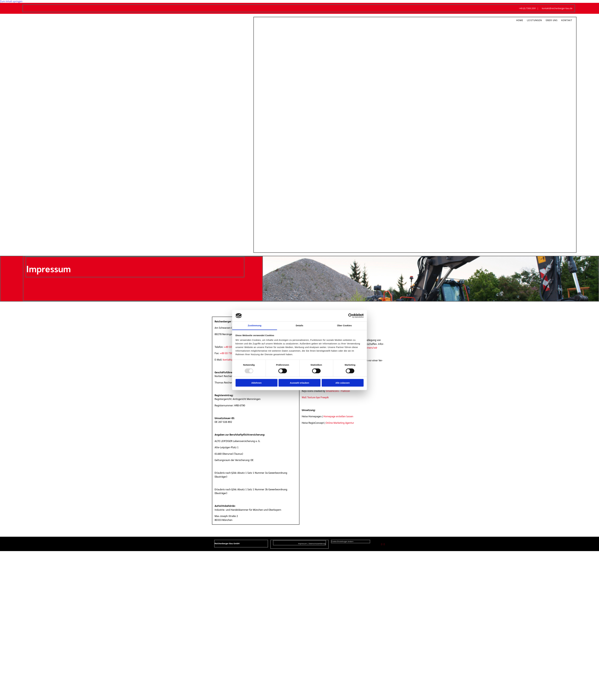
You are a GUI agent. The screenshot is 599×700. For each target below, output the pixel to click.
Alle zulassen (343, 383)
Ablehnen (256, 383)
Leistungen (534, 20)
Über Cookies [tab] (344, 325)
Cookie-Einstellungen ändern (342, 541)
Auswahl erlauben (299, 383)
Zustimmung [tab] (255, 325)
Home (520, 20)
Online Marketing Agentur (340, 423)
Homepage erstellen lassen (338, 416)
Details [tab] (299, 325)
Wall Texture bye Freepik (315, 397)
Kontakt (567, 20)
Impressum (302, 544)
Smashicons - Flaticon (338, 391)
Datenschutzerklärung (317, 544)
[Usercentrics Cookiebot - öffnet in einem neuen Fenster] (350, 316)
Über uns (552, 20)
